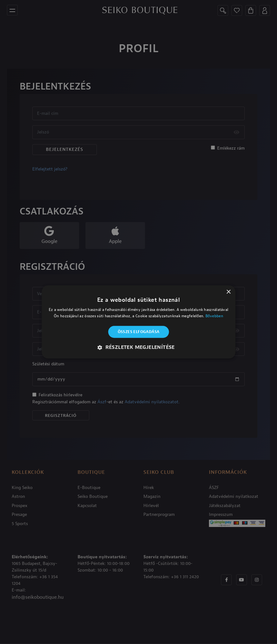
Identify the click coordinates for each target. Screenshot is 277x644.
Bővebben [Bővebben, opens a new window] (214, 316)
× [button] (228, 292)
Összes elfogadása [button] (139, 332)
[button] (138, 348)
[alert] (138, 322)
